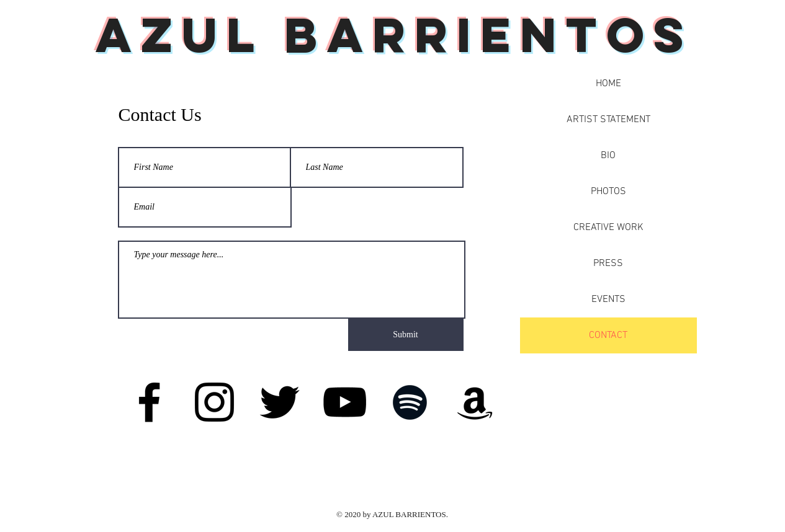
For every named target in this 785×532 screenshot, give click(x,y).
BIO (608, 156)
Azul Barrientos (394, 35)
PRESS (608, 264)
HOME (608, 84)
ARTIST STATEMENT (608, 120)
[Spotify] (410, 402)
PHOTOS (608, 192)
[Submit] (406, 335)
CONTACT (608, 335)
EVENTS (608, 299)
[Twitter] (280, 402)
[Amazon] (475, 402)
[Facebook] (149, 402)
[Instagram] (214, 402)
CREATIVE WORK (608, 228)
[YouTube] (345, 402)
